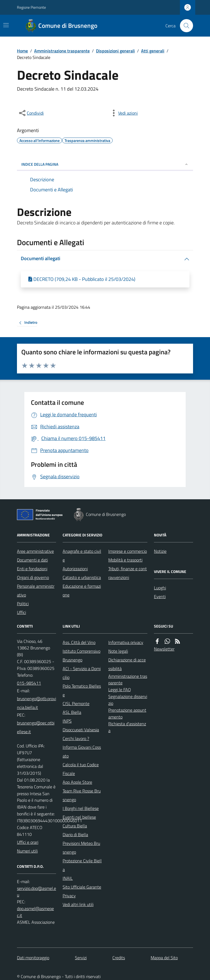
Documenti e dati (32, 560)
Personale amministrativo (36, 590)
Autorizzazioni (75, 569)
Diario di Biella (75, 835)
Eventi (160, 596)
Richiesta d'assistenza (127, 727)
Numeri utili (27, 851)
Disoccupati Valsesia (81, 730)
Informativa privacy (126, 642)
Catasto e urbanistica (82, 577)
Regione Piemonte (31, 7)
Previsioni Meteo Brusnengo (81, 848)
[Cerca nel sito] (184, 26)
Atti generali (153, 51)
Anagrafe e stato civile (82, 556)
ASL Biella (72, 712)
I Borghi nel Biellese (81, 808)
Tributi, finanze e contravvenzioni (128, 573)
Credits (119, 958)
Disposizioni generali (115, 51)
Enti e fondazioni (32, 569)
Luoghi (160, 588)
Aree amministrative (35, 551)
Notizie (160, 551)
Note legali (118, 651)
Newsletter (164, 649)
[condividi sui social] (31, 113)
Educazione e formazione (82, 590)
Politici (23, 604)
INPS (67, 721)
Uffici (21, 612)
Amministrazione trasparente (62, 51)
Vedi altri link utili (78, 904)
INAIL (68, 878)
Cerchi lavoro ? (76, 738)
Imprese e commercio (128, 551)
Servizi (81, 958)
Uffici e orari (28, 842)
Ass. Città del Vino (79, 642)
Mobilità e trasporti (125, 560)
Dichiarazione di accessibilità (127, 664)
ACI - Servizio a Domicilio (82, 673)
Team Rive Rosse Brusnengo (82, 795)
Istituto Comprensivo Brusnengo (81, 655)
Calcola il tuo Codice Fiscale (81, 769)
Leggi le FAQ (120, 690)
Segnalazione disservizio (128, 700)
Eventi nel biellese (79, 817)
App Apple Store (77, 782)
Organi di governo (33, 577)
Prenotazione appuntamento (127, 713)
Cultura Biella (75, 826)
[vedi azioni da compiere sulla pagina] (124, 113)
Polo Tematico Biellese (82, 690)
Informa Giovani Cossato (82, 752)
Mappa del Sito (164, 958)
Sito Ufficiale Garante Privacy (82, 891)
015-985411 (29, 683)
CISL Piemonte (76, 703)
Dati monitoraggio (33, 958)
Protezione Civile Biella (82, 865)
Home (22, 51)
